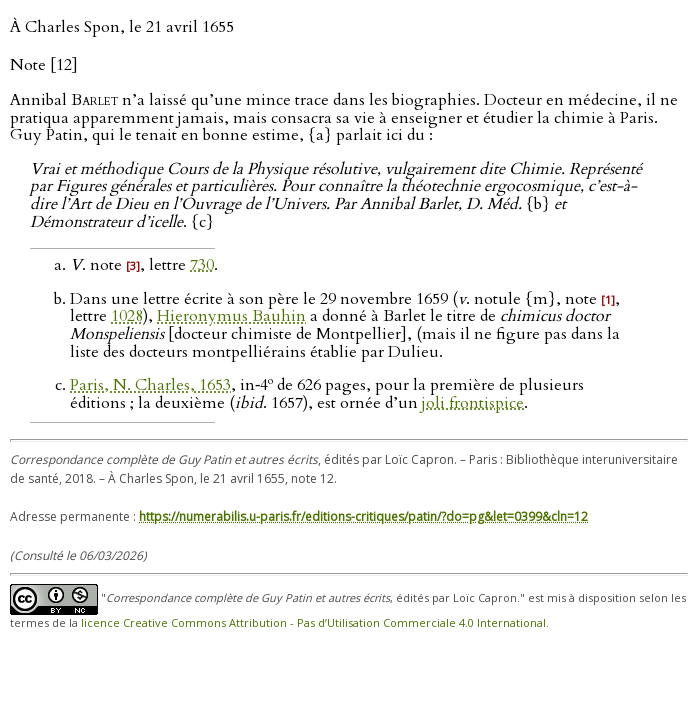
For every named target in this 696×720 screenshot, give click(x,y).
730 (202, 265)
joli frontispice (473, 403)
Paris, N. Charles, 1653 (150, 385)
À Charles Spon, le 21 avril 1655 (122, 27)
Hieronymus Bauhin (231, 316)
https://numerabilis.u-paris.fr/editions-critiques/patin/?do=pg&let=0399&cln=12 (363, 516)
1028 (127, 316)
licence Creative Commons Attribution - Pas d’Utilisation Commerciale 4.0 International (313, 622)
